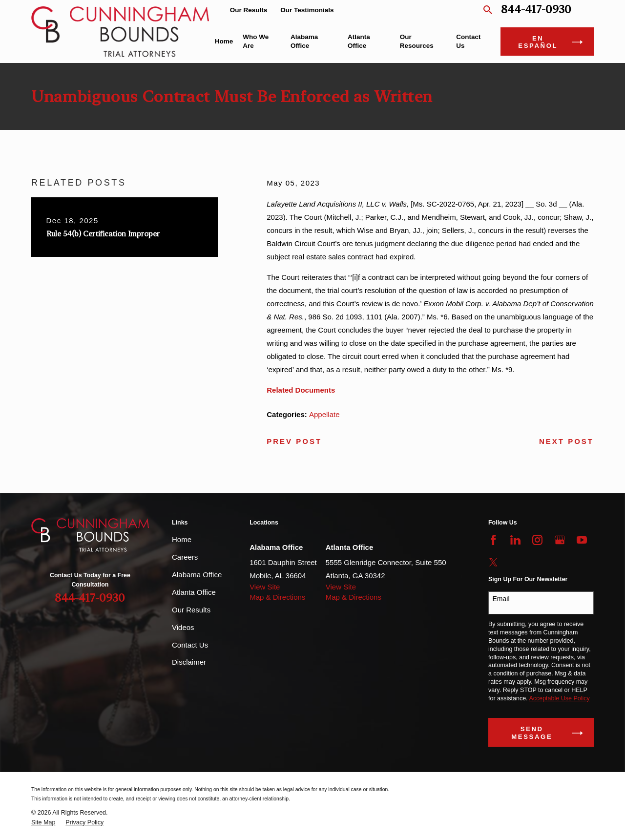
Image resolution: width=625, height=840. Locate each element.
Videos (183, 627)
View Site (265, 587)
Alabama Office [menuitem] (304, 41)
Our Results (249, 10)
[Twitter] (493, 562)
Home (182, 539)
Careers (185, 557)
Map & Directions (277, 597)
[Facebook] (493, 540)
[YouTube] (582, 540)
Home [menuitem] (224, 41)
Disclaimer (189, 662)
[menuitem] (43, 823)
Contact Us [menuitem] (468, 41)
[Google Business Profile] (560, 540)
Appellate (324, 414)
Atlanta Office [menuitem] (359, 41)
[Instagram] (537, 540)
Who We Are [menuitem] (256, 41)
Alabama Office (197, 575)
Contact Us (190, 645)
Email (501, 599)
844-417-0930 (536, 10)
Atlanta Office (194, 592)
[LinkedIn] (515, 540)
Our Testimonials (307, 10)
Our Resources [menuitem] (417, 41)
